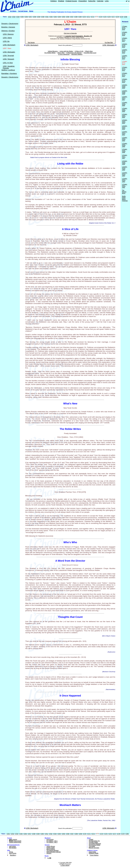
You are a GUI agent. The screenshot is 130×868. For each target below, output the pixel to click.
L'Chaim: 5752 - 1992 (125, 186)
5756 (26, 17)
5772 (92, 17)
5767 (72, 17)
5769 (80, 17)
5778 (117, 17)
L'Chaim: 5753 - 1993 (125, 180)
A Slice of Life (79, 51)
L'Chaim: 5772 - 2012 (125, 69)
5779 (121, 17)
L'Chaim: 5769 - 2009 (125, 86)
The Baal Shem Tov (94, 841)
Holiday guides (51, 848)
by (49, 858)
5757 (30, 17)
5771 (88, 17)
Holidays (54, 1)
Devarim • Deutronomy (10, 24)
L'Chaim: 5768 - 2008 (125, 92)
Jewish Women (51, 846)
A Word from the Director (74, 53)
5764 (59, 17)
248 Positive (12, 846)
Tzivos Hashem (94, 855)
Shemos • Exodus (8, 31)
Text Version (31, 42)
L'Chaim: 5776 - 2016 (125, 45)
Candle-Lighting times (15, 842)
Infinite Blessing (53, 51)
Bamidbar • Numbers (9, 73)
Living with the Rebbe (66, 51)
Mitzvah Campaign (94, 848)
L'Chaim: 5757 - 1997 (125, 157)
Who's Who (61, 53)
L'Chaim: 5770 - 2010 (125, 81)
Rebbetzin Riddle (94, 853)
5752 (10, 17)
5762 (51, 17)
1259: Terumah (8, 56)
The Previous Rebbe (94, 845)
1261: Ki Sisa (8, 63)
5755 (22, 17)
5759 (39, 17)
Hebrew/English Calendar (54, 852)
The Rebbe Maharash (95, 844)
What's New (89, 51)
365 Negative (13, 848)
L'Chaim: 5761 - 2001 (125, 133)
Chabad (91, 839)
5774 (101, 17)
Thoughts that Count (90, 53)
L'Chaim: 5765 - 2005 (125, 110)
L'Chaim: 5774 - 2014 (125, 57)
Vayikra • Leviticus (8, 70)
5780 (126, 17)
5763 (55, 17)
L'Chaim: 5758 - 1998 (125, 151)
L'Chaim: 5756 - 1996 (125, 162)
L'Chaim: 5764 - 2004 (125, 116)
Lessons (13, 839)
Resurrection (50, 839)
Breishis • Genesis (8, 27)
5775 (105, 17)
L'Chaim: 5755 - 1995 (125, 168)
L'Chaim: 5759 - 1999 (125, 145)
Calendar (100, 1)
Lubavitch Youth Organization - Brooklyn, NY (79, 36)
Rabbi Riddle (92, 852)
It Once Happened (64, 54)
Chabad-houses (71, 1)
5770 (84, 17)
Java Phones (13, 853)
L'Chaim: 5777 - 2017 (125, 40)
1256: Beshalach (9, 45)
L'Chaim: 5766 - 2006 (125, 104)
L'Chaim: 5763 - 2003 (125, 121)
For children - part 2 (52, 842)
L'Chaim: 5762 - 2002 (125, 127)
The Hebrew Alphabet (53, 850)
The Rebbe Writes (50, 53)
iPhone (11, 852)
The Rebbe (92, 846)
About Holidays (51, 849)
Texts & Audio (15, 841)
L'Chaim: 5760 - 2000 (125, 139)
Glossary (49, 853)
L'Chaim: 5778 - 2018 (125, 34)
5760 (43, 17)
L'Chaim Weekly (65, 865)
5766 (68, 17)
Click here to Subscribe (70, 33)
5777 (113, 17)
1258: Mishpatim (9, 52)
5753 (14, 17)
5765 (63, 17)
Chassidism (83, 1)
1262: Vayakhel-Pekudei (9, 67)
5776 (109, 17)
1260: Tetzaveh (8, 59)
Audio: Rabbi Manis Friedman (125, 198)
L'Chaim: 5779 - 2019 (125, 28)
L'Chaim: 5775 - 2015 (125, 51)
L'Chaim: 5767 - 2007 (125, 98)
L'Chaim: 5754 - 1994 (125, 174)
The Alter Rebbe (93, 842)
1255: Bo (6, 41)
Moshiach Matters (77, 54)
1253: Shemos (8, 34)
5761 (47, 17)
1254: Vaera (7, 38)
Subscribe (92, 1)
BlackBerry (13, 855)
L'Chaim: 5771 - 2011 (125, 75)
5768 (76, 17)
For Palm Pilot (109, 42)
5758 (34, 17)
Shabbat (61, 1)
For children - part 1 (52, 841)
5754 (18, 17)
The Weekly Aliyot (124, 192)
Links (107, 1)
